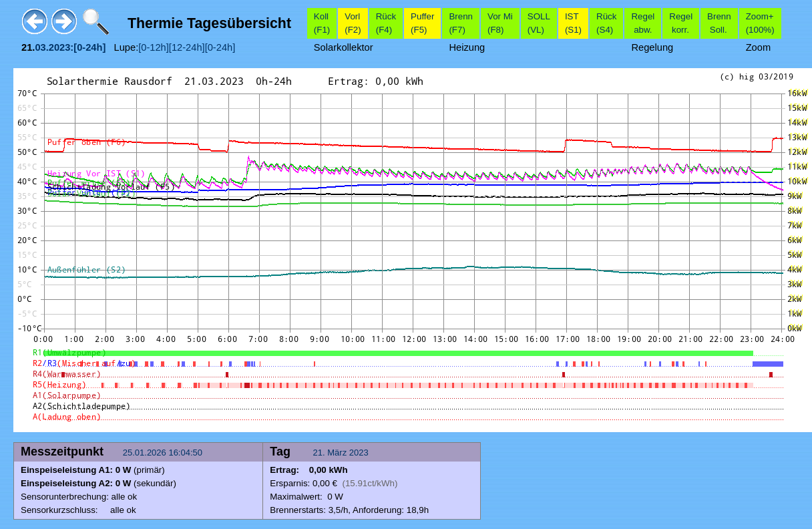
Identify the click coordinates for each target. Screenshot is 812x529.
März (337, 453)
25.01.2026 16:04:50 (164, 453)
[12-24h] (187, 47)
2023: (61, 47)
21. (321, 453)
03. (41, 47)
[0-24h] (220, 47)
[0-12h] (154, 47)
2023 (359, 453)
